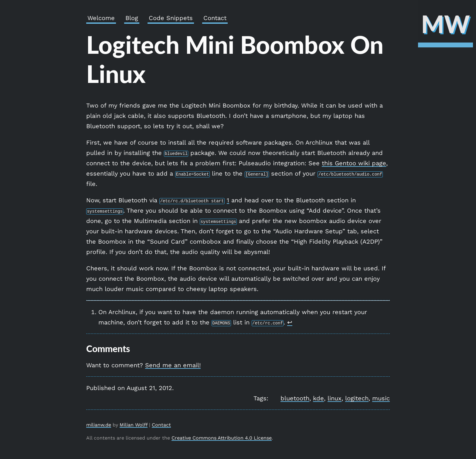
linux (335, 398)
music (381, 398)
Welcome (101, 18)
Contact (215, 18)
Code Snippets (171, 18)
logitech (357, 398)
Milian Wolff (134, 425)
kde (318, 398)
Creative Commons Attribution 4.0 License (222, 438)
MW (445, 24)
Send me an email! (173, 365)
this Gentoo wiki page (354, 163)
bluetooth (295, 398)
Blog (132, 18)
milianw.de (99, 425)
